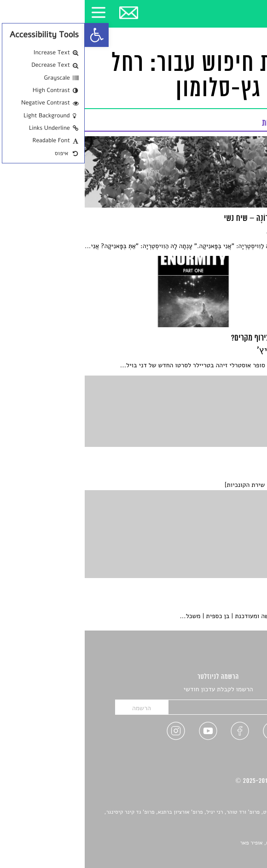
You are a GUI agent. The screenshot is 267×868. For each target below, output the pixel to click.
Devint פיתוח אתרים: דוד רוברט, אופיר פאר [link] (205, 843)
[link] (12, 35)
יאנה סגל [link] (228, 833)
